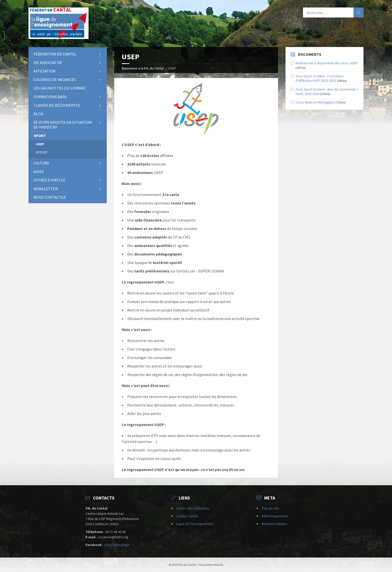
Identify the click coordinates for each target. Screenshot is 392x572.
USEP (40, 144)
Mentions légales (274, 524)
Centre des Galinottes (193, 508)
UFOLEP (42, 152)
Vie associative (48, 62)
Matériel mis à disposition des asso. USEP (326, 63)
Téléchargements (275, 516)
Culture (41, 163)
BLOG (38, 114)
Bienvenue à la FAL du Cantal (143, 68)
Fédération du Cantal (55, 54)
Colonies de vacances (55, 79)
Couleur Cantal (187, 516)
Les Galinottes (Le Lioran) (59, 88)
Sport (40, 135)
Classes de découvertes (57, 105)
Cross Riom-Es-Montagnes (315, 102)
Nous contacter (50, 197)
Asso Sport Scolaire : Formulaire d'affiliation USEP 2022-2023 (319, 78)
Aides (39, 171)
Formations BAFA (50, 97)
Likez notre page (117, 545)
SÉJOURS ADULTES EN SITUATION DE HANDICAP (63, 125)
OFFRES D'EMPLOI (49, 180)
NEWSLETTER (46, 189)
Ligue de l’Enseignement (195, 524)
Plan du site (270, 508)
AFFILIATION (44, 71)
